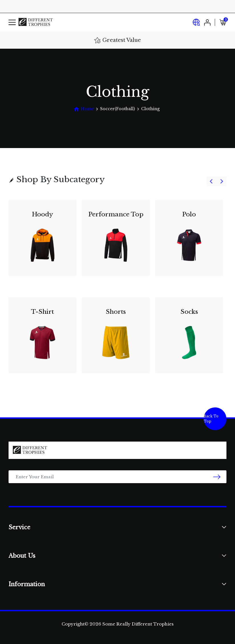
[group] (117, 290)
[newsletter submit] (217, 477)
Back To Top (211, 419)
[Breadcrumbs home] (84, 109)
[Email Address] (117, 477)
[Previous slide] (211, 181)
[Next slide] (221, 181)
